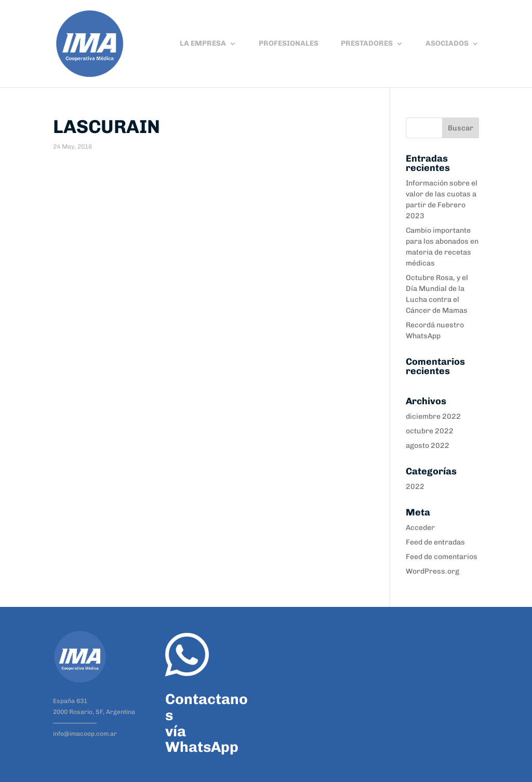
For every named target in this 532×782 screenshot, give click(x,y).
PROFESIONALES (289, 44)
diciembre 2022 (433, 416)
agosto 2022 (428, 446)
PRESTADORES (367, 44)
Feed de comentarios (442, 557)
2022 (415, 487)
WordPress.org (433, 571)
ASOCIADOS (447, 44)
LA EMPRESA (203, 44)
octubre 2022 (430, 431)
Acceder (420, 528)
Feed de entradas (435, 542)
